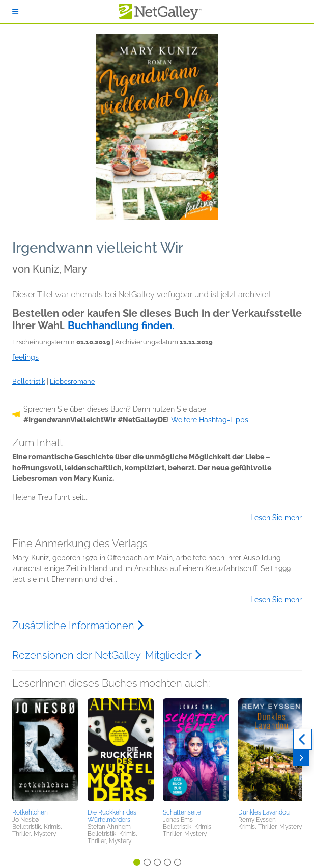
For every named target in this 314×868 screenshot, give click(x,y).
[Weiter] (301, 758)
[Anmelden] (15, 12)
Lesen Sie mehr (276, 518)
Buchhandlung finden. (121, 325)
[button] (45, 752)
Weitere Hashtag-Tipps (210, 420)
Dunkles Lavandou (264, 812)
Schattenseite (182, 812)
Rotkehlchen (30, 812)
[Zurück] (303, 740)
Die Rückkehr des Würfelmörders (112, 816)
